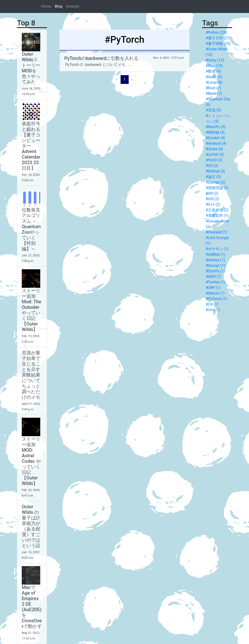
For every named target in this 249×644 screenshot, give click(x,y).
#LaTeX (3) (215, 155)
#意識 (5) (213, 110)
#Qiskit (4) (214, 149)
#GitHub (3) (215, 171)
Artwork (72, 6)
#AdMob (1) (216, 254)
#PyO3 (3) (214, 160)
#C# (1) (212, 304)
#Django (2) (215, 182)
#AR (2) (212, 193)
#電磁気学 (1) (217, 216)
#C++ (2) (213, 204)
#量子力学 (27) (218, 38)
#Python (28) (216, 32)
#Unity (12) (215, 60)
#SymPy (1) (215, 271)
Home (46, 6)
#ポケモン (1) (217, 249)
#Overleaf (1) (216, 232)
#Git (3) (212, 166)
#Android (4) (216, 143)
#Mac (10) (214, 66)
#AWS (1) (213, 277)
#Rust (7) (213, 88)
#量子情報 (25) (218, 44)
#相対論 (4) (215, 132)
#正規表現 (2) (217, 210)
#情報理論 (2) (217, 188)
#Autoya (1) (215, 260)
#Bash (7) (214, 94)
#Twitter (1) (215, 282)
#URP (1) (213, 288)
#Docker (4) (215, 138)
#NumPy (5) (216, 127)
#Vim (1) (213, 310)
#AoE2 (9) (214, 77)
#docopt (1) (215, 265)
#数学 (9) (213, 71)
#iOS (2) (212, 199)
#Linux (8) (214, 82)
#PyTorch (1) (216, 299)
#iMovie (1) (215, 293)
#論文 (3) (213, 177)
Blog (59, 6)
